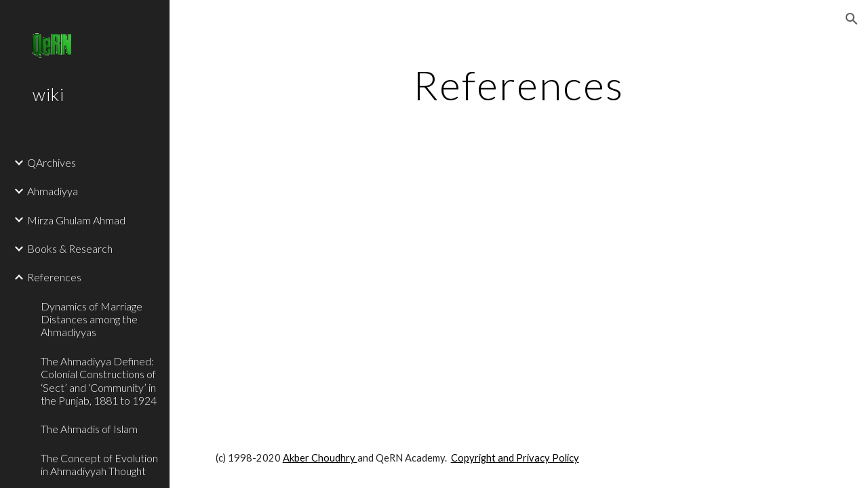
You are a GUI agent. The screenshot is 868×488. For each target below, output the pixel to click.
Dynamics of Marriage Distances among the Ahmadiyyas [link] (92, 319)
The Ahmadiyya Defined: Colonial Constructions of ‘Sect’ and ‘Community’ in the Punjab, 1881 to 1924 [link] (99, 381)
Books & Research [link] (70, 248)
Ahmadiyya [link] (53, 191)
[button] (852, 19)
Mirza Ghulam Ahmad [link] (76, 220)
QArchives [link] (52, 162)
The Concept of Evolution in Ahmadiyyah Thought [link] (99, 464)
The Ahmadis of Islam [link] (89, 429)
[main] (518, 85)
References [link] (54, 277)
